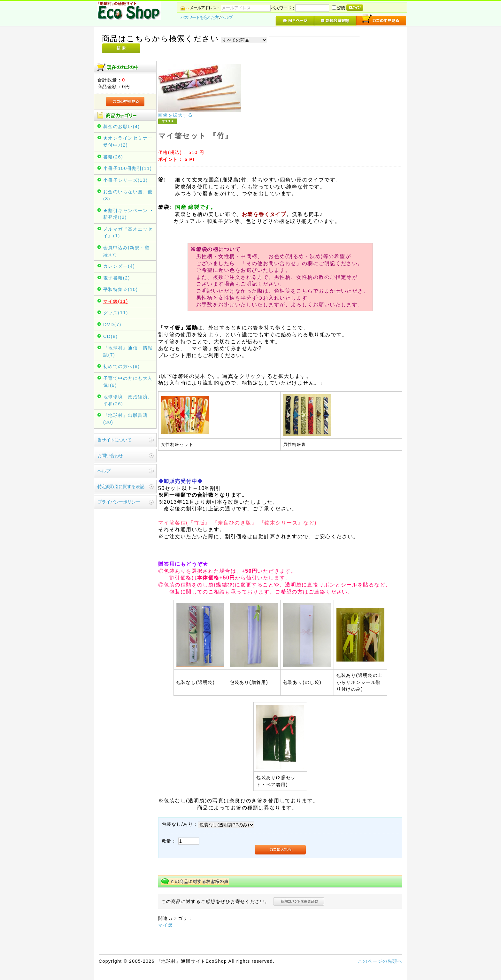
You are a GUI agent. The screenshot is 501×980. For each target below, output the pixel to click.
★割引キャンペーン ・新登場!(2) (129, 214)
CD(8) (111, 336)
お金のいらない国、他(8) (128, 195)
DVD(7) (112, 325)
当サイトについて (114, 440)
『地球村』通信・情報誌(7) (128, 351)
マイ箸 (166, 925)
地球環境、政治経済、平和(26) (128, 400)
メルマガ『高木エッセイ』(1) (128, 233)
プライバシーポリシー (119, 502)
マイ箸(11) (116, 301)
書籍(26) (113, 157)
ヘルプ (227, 17)
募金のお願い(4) (122, 126)
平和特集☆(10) (121, 289)
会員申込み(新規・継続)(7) (126, 251)
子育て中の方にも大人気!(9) (128, 382)
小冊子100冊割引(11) (127, 168)
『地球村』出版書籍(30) (125, 419)
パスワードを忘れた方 (200, 17)
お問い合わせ (110, 456)
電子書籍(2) (117, 278)
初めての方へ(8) (122, 366)
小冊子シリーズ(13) (125, 180)
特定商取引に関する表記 (121, 486)
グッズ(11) (116, 313)
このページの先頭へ (380, 961)
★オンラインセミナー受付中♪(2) (128, 142)
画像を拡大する (175, 115)
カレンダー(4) (119, 266)
